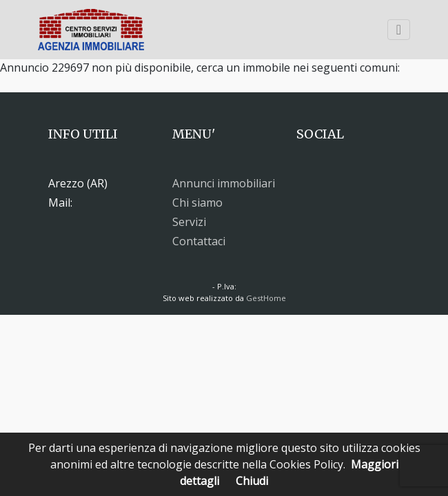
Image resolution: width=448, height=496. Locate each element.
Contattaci (199, 241)
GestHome (266, 298)
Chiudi (252, 481)
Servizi (189, 222)
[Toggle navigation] (399, 30)
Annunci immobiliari (224, 183)
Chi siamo (197, 203)
